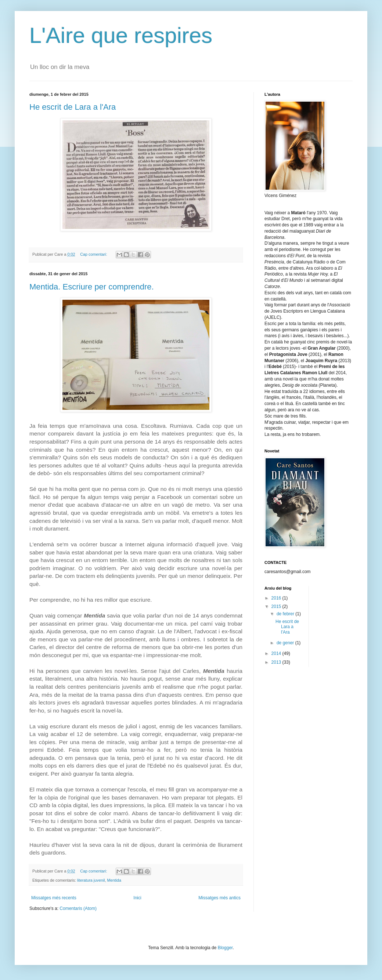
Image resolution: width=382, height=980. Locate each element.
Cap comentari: (94, 254)
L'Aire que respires (121, 35)
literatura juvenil (91, 880)
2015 (277, 606)
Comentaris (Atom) (78, 908)
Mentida (114, 880)
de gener (286, 643)
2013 (277, 662)
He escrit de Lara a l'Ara (73, 107)
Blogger (225, 948)
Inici (137, 898)
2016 (277, 598)
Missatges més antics (219, 898)
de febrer (286, 614)
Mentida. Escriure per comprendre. (92, 287)
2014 (277, 653)
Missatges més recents (54, 898)
